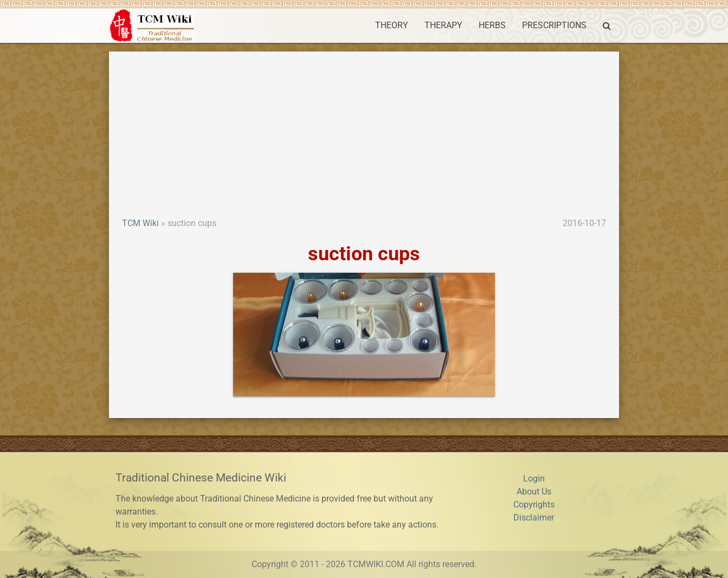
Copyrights (534, 505)
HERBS (492, 25)
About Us (534, 492)
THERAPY (443, 25)
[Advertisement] (364, 136)
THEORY (392, 25)
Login (534, 479)
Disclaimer (534, 518)
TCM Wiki (140, 223)
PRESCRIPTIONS (554, 25)
